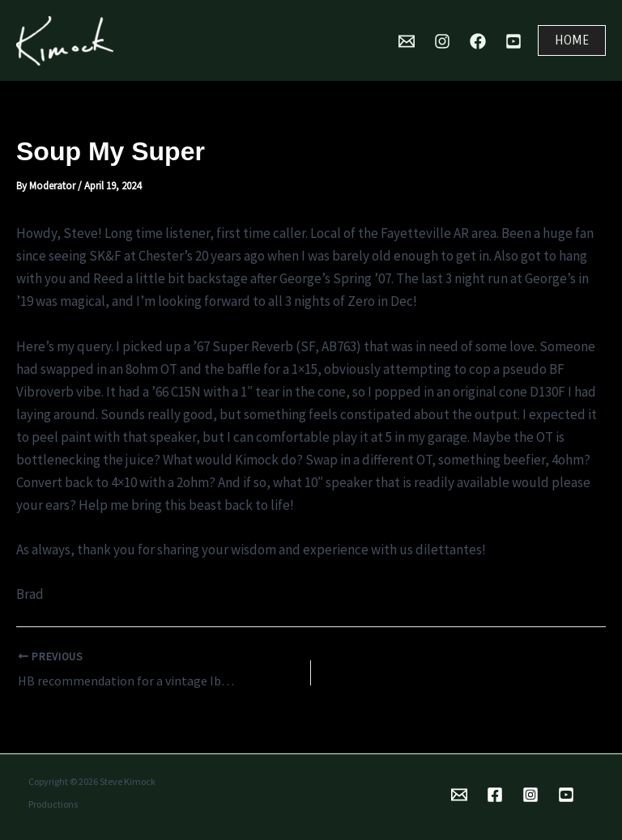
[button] (572, 40)
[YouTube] (513, 41)
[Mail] (407, 41)
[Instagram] (442, 41)
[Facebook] (478, 41)
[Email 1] (459, 795)
